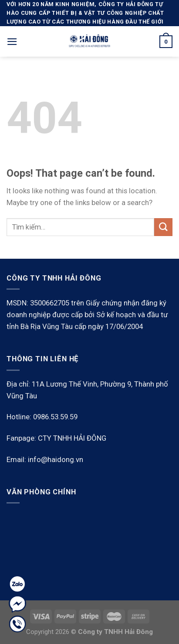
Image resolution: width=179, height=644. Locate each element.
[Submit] (163, 227)
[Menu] (12, 42)
